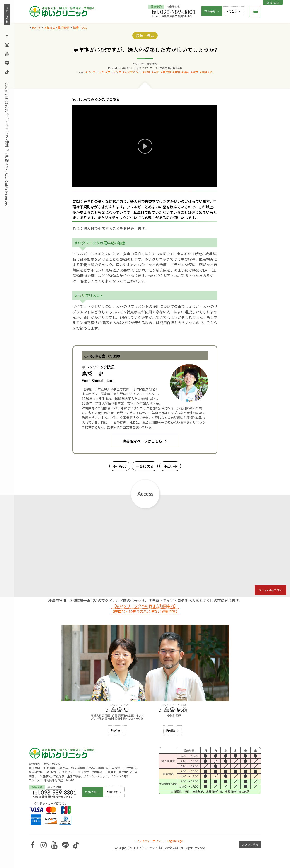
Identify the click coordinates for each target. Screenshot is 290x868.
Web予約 (212, 11)
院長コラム (145, 36)
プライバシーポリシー (150, 841)
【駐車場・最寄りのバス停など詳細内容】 (145, 611)
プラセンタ (114, 72)
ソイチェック (96, 72)
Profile (117, 730)
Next (170, 466)
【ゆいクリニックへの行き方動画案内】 (145, 606)
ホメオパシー (133, 72)
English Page (175, 841)
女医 (156, 72)
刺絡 (147, 72)
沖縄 (177, 72)
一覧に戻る (145, 466)
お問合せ (233, 11)
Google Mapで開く (271, 590)
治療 (186, 72)
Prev (120, 466)
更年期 (167, 72)
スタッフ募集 (7, 15)
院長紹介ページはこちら (145, 441)
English (273, 2)
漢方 (195, 72)
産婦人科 (207, 72)
